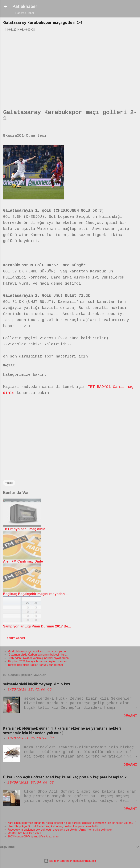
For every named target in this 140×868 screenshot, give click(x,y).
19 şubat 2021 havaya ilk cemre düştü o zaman (37, 661)
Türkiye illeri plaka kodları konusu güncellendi (35, 665)
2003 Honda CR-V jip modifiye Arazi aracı (33, 836)
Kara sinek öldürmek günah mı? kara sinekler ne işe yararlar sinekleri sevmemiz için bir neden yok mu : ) (62, 730)
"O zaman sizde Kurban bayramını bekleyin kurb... (38, 655)
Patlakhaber (25, 6)
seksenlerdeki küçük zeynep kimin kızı (37, 684)
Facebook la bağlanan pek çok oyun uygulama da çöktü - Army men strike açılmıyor (60, 830)
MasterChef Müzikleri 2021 (24, 833)
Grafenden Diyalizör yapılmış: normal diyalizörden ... (39, 658)
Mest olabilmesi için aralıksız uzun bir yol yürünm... (39, 651)
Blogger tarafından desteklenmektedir (70, 861)
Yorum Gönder (16, 638)
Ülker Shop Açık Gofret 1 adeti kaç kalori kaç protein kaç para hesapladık (65, 777)
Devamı (130, 716)
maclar (9, 483)
